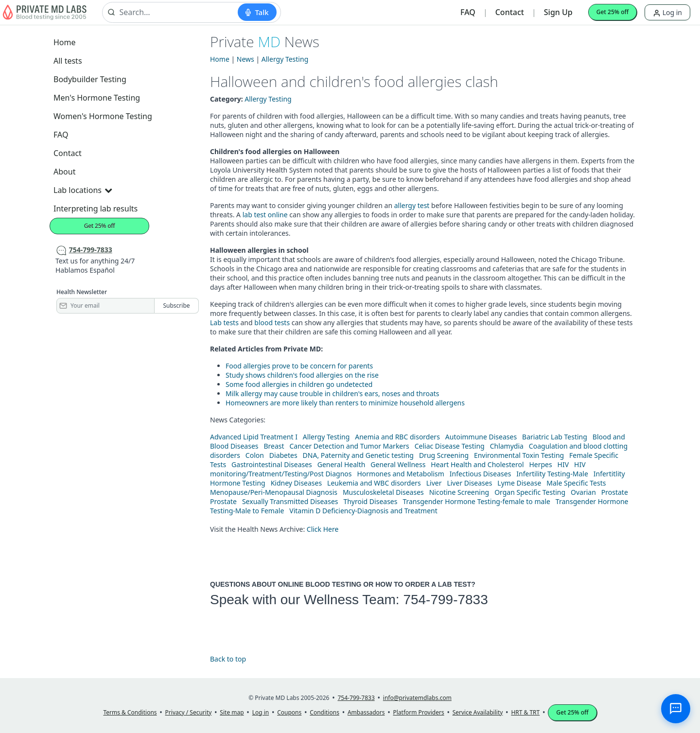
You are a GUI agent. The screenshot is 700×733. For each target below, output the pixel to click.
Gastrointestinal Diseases (272, 464)
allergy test (412, 205)
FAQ (468, 12)
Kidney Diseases (297, 483)
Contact (510, 12)
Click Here (323, 529)
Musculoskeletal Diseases (383, 492)
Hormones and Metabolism (400, 474)
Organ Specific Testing (530, 492)
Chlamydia (507, 446)
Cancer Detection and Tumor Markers (349, 446)
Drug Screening (444, 455)
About (64, 172)
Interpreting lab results (96, 209)
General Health (341, 464)
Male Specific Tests (576, 483)
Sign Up (558, 12)
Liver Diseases (469, 483)
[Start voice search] (257, 12)
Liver (434, 483)
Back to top (228, 659)
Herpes (540, 464)
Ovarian (583, 492)
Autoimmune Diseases (481, 437)
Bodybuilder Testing (90, 79)
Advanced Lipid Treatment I (254, 437)
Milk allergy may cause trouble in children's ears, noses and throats (332, 393)
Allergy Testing (285, 59)
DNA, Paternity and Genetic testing (358, 455)
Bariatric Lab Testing (555, 437)
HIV (563, 464)
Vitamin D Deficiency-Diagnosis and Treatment (364, 511)
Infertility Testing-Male (552, 474)
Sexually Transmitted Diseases (290, 501)
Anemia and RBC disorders (397, 437)
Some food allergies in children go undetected (299, 384)
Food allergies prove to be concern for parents (299, 366)
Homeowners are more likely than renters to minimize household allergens (345, 403)
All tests (68, 61)
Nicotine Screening (459, 492)
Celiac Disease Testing (450, 446)
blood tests (272, 323)
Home (65, 42)
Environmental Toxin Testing (519, 455)
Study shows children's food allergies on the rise (302, 375)
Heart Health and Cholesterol (477, 464)
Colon (255, 455)
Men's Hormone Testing (97, 98)
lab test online (265, 215)
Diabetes (283, 455)
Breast (274, 446)
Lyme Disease (519, 483)
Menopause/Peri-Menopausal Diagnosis (274, 492)
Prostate (615, 492)
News (245, 59)
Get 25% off (612, 12)
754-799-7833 (445, 600)
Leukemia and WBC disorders (374, 483)
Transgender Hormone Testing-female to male (476, 501)
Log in (667, 12)
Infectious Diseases (481, 474)
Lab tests (224, 323)
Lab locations (83, 190)
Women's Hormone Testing (103, 116)
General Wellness (398, 464)
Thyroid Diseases (370, 501)
